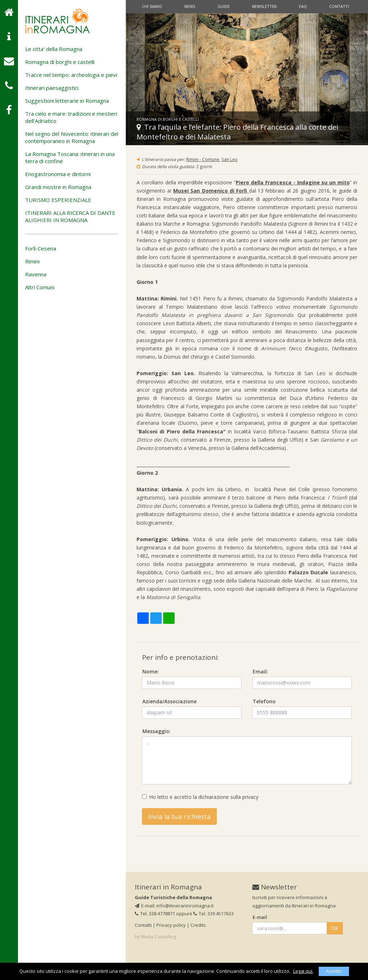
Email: (260, 671)
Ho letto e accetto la (200, 797)
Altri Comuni (40, 287)
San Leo (229, 159)
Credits (198, 925)
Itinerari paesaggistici (52, 88)
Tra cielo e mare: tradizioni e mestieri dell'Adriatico (71, 117)
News (190, 6)
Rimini (32, 261)
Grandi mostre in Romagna (58, 187)
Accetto (334, 971)
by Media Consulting (155, 937)
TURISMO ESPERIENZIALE (58, 200)
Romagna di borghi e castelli (60, 62)
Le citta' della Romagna (54, 49)
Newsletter (264, 6)
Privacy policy (171, 925)
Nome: (151, 671)
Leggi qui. (303, 971)
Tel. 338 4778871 (155, 914)
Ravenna (36, 274)
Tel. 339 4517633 (213, 914)
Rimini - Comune (203, 159)
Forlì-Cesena (41, 248)
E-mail (260, 917)
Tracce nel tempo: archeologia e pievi (71, 75)
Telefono (264, 701)
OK (335, 928)
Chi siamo (152, 6)
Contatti (339, 6)
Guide (224, 6)
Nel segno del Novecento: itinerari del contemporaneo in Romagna (72, 137)
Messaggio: (157, 731)
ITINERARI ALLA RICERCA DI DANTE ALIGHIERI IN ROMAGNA (70, 216)
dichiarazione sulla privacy (228, 797)
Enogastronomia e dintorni (58, 174)
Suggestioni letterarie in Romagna (67, 101)
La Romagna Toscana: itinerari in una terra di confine (70, 157)
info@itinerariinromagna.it (185, 906)
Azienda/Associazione (169, 701)
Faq (303, 6)
